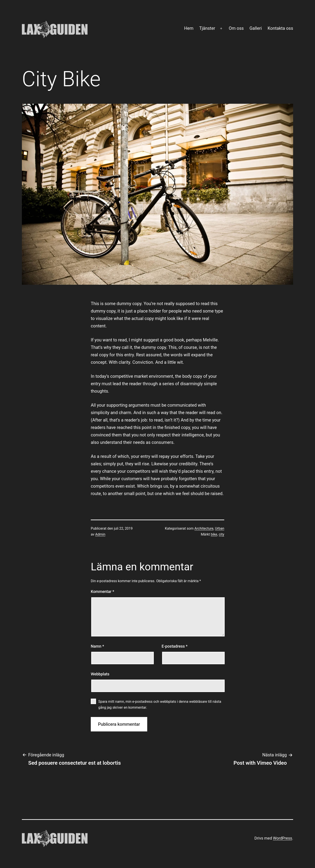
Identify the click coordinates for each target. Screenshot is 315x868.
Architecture (204, 528)
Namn (97, 646)
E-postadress (175, 646)
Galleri (255, 28)
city (221, 534)
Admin (100, 534)
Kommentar (102, 591)
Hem (189, 28)
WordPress (283, 838)
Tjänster (207, 28)
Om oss (236, 28)
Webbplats (100, 674)
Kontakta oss (280, 28)
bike (214, 534)
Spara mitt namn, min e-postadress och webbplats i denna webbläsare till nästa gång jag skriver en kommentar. (160, 705)
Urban (220, 528)
